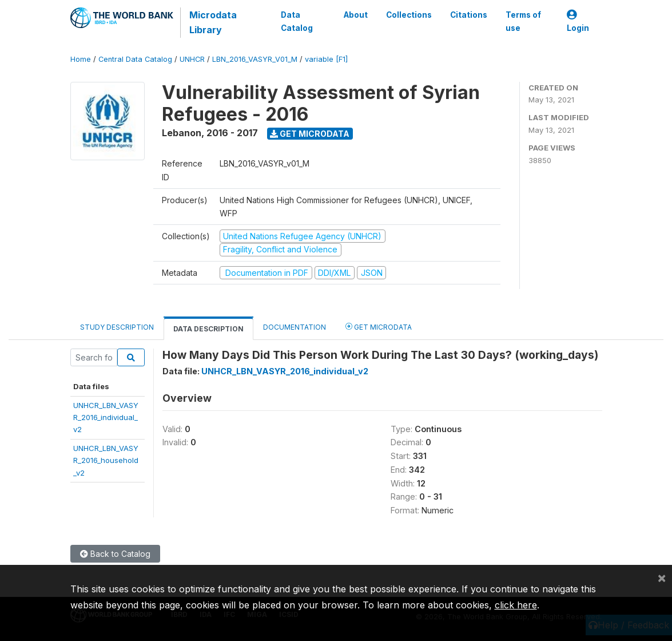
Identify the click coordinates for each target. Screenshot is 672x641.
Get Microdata (310, 134)
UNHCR (192, 59)
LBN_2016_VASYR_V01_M (255, 59)
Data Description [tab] (208, 329)
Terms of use (523, 21)
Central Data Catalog (135, 59)
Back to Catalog (115, 554)
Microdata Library (213, 22)
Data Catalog (297, 21)
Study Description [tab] (117, 327)
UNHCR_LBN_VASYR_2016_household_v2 (106, 460)
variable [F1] (326, 59)
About (355, 15)
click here (516, 605)
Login (578, 21)
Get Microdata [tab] (379, 327)
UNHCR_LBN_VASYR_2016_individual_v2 (106, 418)
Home (81, 59)
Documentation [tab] (295, 327)
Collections (408, 15)
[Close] (662, 577)
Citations (468, 15)
